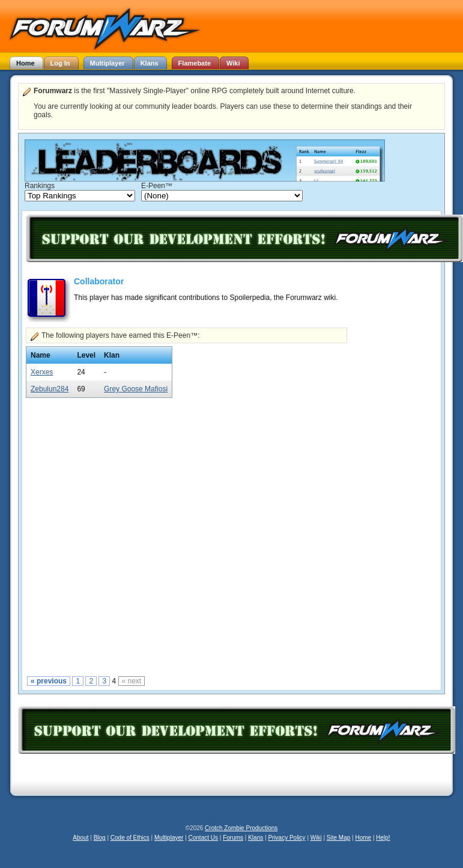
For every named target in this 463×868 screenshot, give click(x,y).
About (80, 838)
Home (363, 838)
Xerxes (42, 372)
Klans (256, 838)
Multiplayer (169, 838)
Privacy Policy (286, 838)
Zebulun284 (50, 389)
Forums (233, 838)
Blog (100, 838)
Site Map (338, 838)
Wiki (316, 838)
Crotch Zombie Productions (241, 828)
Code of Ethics (130, 838)
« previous (49, 681)
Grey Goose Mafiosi (136, 389)
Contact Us (203, 838)
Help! (383, 838)
